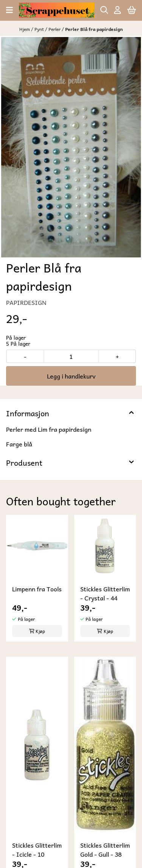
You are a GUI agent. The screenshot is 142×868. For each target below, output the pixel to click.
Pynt (40, 29)
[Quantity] (71, 356)
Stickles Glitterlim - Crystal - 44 (105, 593)
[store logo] (56, 10)
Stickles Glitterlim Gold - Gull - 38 (105, 850)
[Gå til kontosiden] (117, 10)
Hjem (25, 29)
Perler (55, 29)
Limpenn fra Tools (37, 589)
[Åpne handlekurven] (132, 10)
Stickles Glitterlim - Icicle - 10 (37, 850)
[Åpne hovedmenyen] (9, 10)
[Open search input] (104, 10)
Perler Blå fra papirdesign (94, 29)
